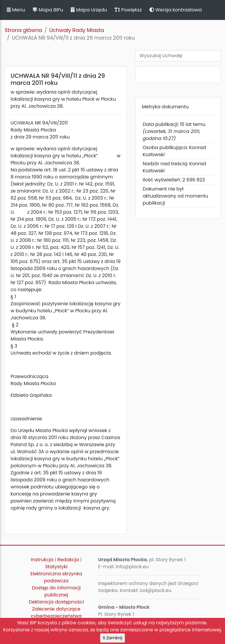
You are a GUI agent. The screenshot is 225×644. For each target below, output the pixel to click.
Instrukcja (42, 560)
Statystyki (56, 567)
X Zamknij (113, 638)
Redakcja (68, 560)
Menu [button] (16, 10)
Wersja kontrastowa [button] (176, 10)
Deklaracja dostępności (56, 602)
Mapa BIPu (48, 10)
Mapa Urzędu (89, 10)
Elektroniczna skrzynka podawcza (56, 577)
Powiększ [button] (128, 10)
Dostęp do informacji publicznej (56, 591)
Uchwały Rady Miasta (77, 30)
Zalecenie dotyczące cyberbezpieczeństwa (56, 612)
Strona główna (23, 30)
